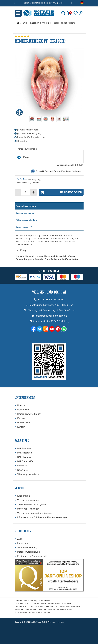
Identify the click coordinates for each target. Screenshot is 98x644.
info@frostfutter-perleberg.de (51, 316)
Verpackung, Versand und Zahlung (35, 513)
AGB (19, 539)
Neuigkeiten (23, 410)
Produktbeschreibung (26, 206)
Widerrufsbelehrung (27, 547)
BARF (25, 23)
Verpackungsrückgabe (29, 500)
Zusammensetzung (25, 213)
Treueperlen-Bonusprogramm (32, 504)
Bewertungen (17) (24, 227)
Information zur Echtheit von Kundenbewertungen (43, 517)
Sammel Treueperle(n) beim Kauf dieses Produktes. (58, 171)
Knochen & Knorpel (40, 23)
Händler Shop (24, 423)
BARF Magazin (25, 457)
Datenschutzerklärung (29, 552)
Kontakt (21, 427)
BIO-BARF (22, 466)
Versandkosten (45, 600)
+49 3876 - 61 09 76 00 (51, 300)
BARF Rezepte (25, 453)
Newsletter (23, 470)
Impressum (23, 543)
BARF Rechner (24, 448)
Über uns (22, 405)
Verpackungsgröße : (28, 149)
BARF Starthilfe (25, 461)
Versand (36, 183)
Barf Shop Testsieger (28, 509)
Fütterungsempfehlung (27, 220)
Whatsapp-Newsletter (28, 474)
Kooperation (24, 496)
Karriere (21, 418)
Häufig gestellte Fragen (29, 414)
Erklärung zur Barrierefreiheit (32, 556)
